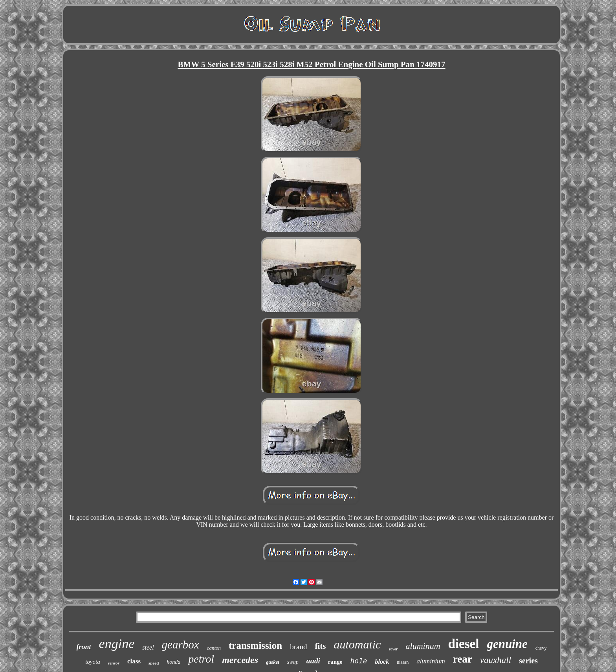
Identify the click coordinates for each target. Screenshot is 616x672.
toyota (93, 662)
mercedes (240, 660)
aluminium (431, 661)
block (382, 662)
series (528, 661)
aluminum (423, 646)
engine (117, 644)
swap (293, 662)
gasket (273, 662)
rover (393, 649)
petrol (201, 659)
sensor (114, 663)
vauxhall (496, 660)
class (134, 661)
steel (148, 647)
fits (320, 646)
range (335, 662)
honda (173, 662)
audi (313, 661)
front (84, 647)
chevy (541, 648)
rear (463, 659)
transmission (255, 645)
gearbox (181, 645)
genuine (507, 644)
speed (154, 663)
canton (214, 648)
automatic (357, 644)
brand (298, 647)
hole (358, 661)
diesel (464, 644)
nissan (403, 662)
